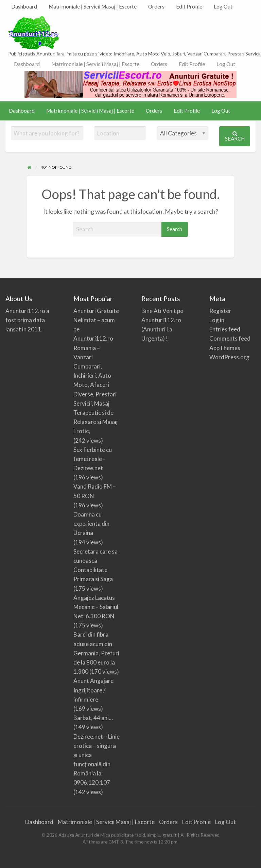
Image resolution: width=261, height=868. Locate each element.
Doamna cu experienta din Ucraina (91, 523)
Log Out (223, 6)
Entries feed (225, 329)
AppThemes (225, 348)
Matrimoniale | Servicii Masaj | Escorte (93, 6)
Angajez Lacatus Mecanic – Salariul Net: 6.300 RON (96, 607)
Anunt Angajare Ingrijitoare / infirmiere (93, 690)
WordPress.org (229, 357)
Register (220, 311)
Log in (217, 320)
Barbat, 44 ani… (93, 718)
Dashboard (24, 6)
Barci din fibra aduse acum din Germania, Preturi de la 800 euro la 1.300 (96, 653)
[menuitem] (24, 7)
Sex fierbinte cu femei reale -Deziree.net (93, 459)
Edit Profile (189, 6)
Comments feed (230, 338)
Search (235, 136)
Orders (156, 6)
